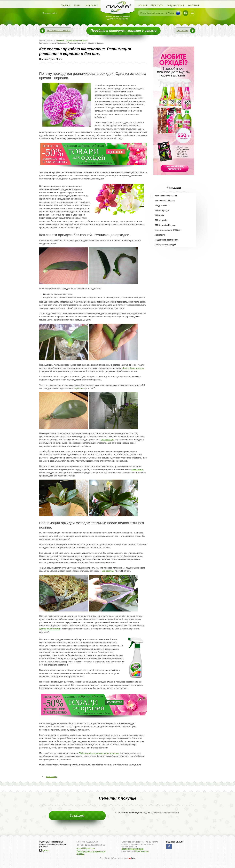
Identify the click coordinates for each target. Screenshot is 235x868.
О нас (78, 5)
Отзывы (142, 5)
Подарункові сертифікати (166, 240)
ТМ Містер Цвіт (162, 210)
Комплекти (160, 235)
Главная (66, 5)
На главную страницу (59, 31)
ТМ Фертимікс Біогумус (165, 225)
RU (186, 13)
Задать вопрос (142, 851)
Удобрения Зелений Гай (166, 196)
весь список (51, 776)
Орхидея (83, 40)
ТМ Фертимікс (161, 220)
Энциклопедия (176, 5)
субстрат (80, 388)
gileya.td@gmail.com (86, 848)
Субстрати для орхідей (165, 245)
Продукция (91, 5)
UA (192, 13)
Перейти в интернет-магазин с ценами (123, 31)
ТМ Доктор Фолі (162, 206)
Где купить (157, 5)
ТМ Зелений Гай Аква (165, 201)
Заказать (77, 816)
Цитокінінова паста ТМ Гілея (168, 230)
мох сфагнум (107, 440)
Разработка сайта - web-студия (117, 858)
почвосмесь (137, 469)
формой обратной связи (132, 849)
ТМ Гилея (159, 215)
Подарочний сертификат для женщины (99, 753)
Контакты (193, 5)
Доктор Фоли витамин (133, 368)
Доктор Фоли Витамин (50, 629)
